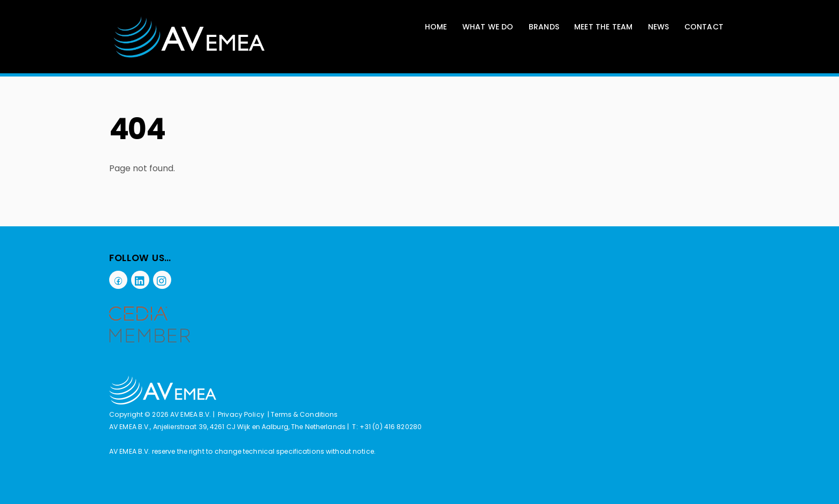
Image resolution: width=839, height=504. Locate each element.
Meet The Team (604, 27)
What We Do (488, 27)
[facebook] (118, 279)
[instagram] (162, 279)
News (659, 27)
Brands (544, 27)
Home (436, 27)
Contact (704, 27)
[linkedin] (140, 279)
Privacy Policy (241, 414)
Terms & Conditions (304, 414)
